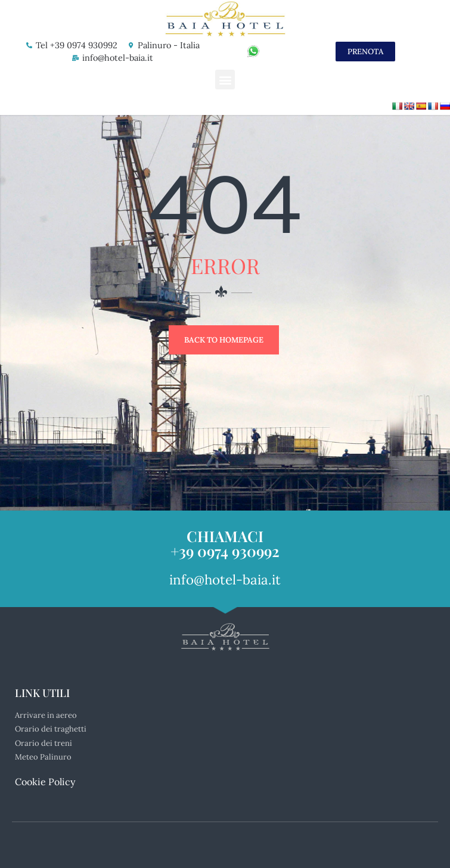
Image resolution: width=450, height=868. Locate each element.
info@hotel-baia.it (118, 58)
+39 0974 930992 (225, 551)
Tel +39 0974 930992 (77, 45)
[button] (225, 80)
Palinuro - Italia (169, 45)
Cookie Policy (45, 782)
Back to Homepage (224, 340)
